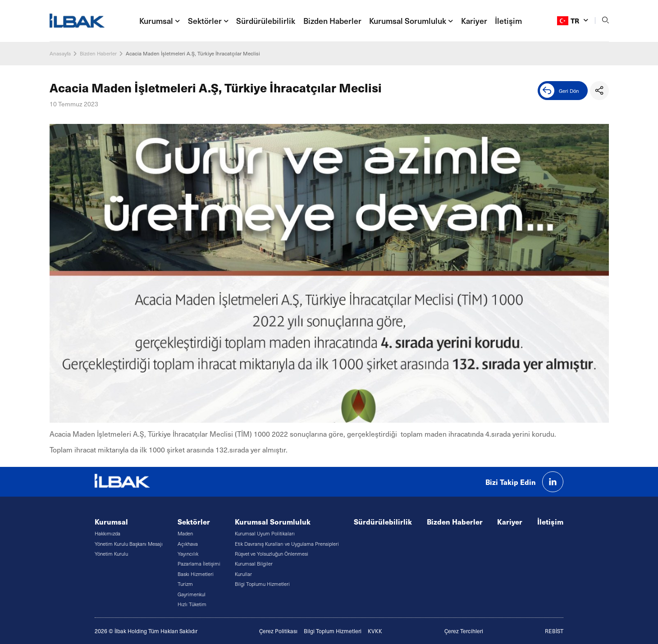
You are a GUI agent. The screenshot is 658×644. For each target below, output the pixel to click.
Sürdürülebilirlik (266, 21)
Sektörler (194, 522)
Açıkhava (188, 544)
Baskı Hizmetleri (196, 574)
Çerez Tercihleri (464, 631)
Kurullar (243, 574)
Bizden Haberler (332, 21)
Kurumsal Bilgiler (254, 564)
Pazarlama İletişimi (199, 564)
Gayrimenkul (192, 594)
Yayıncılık (188, 554)
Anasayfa (60, 53)
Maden (185, 533)
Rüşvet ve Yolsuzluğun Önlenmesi (272, 554)
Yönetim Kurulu (111, 554)
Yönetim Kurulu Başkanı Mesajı (129, 544)
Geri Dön (560, 91)
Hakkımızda (107, 533)
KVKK (375, 631)
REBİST (554, 631)
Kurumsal (111, 522)
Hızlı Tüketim (192, 604)
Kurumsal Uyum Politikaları (265, 533)
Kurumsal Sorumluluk (273, 522)
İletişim (508, 21)
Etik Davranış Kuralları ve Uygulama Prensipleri (287, 544)
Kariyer (474, 21)
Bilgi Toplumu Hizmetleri (262, 584)
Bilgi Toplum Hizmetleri (333, 631)
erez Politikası (280, 631)
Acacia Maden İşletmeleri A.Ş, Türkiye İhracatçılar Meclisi (193, 53)
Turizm (185, 584)
